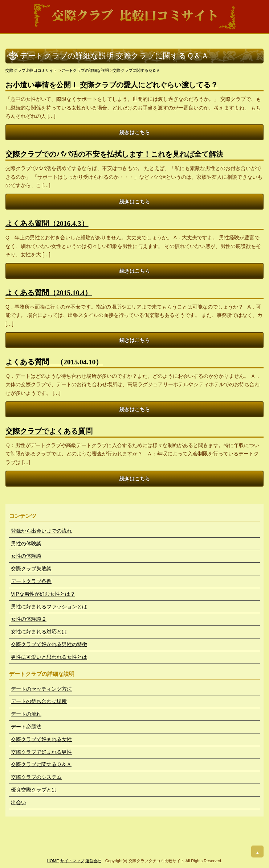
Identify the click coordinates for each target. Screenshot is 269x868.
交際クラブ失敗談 (31, 569)
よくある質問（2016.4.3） (47, 224)
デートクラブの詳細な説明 (85, 70)
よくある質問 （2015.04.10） (54, 362)
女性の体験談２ (29, 619)
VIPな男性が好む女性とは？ (43, 594)
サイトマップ (72, 861)
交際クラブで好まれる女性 (41, 739)
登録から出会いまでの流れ (41, 531)
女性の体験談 (26, 556)
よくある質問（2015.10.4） (49, 293)
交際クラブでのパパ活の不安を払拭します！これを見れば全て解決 (114, 154)
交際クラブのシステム (36, 777)
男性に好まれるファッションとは (49, 607)
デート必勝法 (26, 727)
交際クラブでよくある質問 (49, 431)
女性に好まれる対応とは (39, 632)
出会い (19, 802)
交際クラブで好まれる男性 (41, 752)
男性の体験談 (26, 543)
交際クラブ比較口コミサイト (31, 70)
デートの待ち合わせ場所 (39, 701)
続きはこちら (135, 132)
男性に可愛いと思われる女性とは (49, 657)
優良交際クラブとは (34, 790)
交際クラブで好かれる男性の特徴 (49, 644)
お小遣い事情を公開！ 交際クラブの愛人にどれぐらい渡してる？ (112, 85)
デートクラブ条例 (31, 581)
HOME (53, 861)
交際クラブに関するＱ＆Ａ (136, 70)
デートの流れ (26, 714)
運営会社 (93, 861)
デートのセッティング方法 (41, 689)
